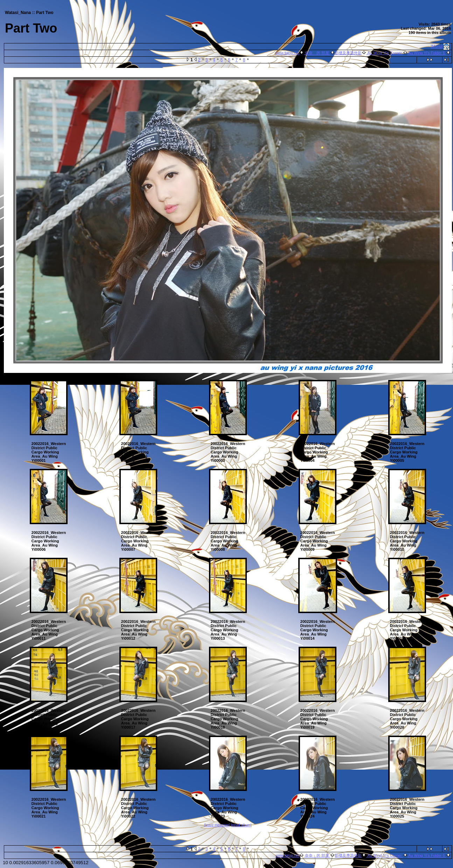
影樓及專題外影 (348, 53)
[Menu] (437, 46)
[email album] (241, 825)
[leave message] (217, 825)
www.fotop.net (287, 53)
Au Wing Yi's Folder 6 (427, 53)
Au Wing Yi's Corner (384, 53)
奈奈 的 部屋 (317, 53)
